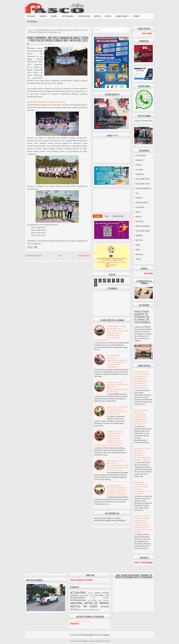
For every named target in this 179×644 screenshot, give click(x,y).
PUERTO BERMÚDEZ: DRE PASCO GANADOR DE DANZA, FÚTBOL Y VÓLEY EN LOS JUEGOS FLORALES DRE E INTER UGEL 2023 (58, 39)
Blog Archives (118, 216)
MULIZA (139, 217)
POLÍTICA (108, 16)
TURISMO (44, 15)
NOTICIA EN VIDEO (84, 16)
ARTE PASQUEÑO (69, 15)
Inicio (60, 255)
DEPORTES (98, 16)
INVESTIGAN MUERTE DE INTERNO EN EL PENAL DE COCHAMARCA (142, 317)
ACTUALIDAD (31, 16)
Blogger (106, 635)
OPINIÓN (136, 16)
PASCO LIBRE (88, 635)
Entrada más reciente (34, 255)
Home (30, 30)
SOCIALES (139, 254)
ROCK (138, 250)
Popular (98, 216)
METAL (138, 212)
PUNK (138, 245)
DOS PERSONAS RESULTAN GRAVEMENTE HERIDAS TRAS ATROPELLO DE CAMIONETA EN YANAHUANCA (141, 417)
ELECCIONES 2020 (143, 179)
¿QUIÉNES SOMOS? (123, 15)
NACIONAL (140, 221)
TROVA (138, 259)
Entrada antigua (84, 255)
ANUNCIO (139, 160)
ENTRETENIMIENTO (143, 188)
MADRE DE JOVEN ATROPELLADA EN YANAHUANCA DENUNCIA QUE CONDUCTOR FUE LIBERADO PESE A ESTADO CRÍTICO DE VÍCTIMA (109, 439)
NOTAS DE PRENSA (143, 226)
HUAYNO (139, 198)
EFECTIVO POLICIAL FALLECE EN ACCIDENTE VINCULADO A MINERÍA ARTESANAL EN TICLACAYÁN (118, 465)
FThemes (106, 641)
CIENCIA (139, 165)
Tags (107, 216)
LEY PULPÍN (140, 207)
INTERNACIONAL (32, 22)
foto (137, 193)
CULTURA (139, 170)
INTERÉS (56, 15)
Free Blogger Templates (87, 641)
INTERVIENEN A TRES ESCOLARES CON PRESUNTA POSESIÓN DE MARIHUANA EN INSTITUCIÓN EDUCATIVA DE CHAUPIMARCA (111, 333)
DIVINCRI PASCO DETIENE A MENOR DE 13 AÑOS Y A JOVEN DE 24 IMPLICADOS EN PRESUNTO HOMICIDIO (117, 490)
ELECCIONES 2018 (143, 184)
